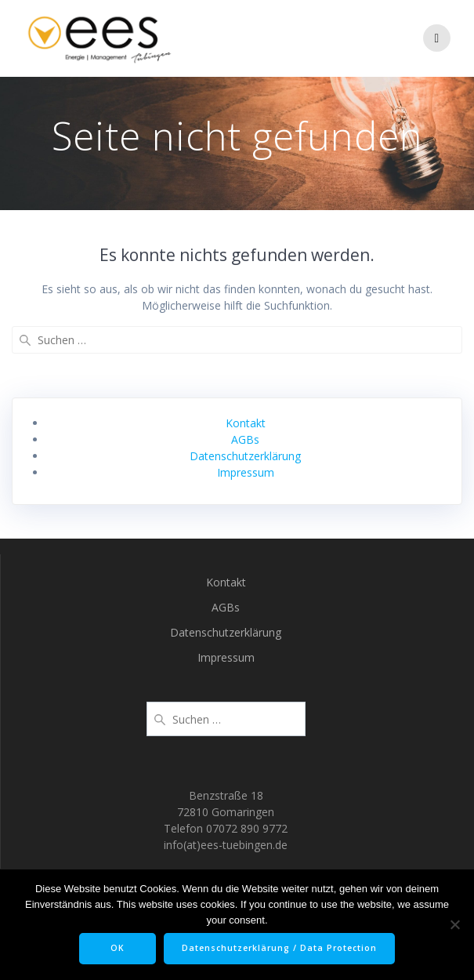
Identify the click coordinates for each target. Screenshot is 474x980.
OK (118, 948)
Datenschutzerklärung (245, 456)
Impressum (246, 472)
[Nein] (454, 924)
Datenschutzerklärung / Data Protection (279, 948)
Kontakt (246, 423)
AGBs (245, 439)
